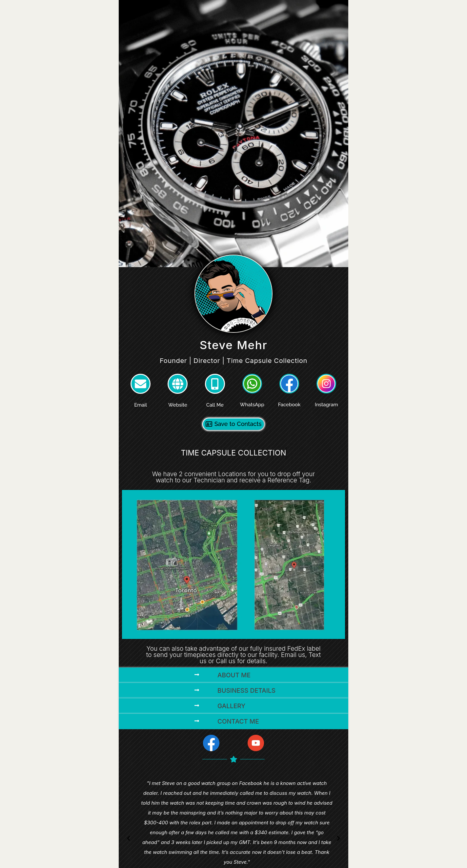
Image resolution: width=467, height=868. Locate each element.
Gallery (231, 706)
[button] (233, 675)
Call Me (215, 405)
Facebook (289, 405)
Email (141, 405)
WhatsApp (252, 405)
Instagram (326, 405)
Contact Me (238, 721)
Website (178, 405)
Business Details (246, 691)
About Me (234, 675)
